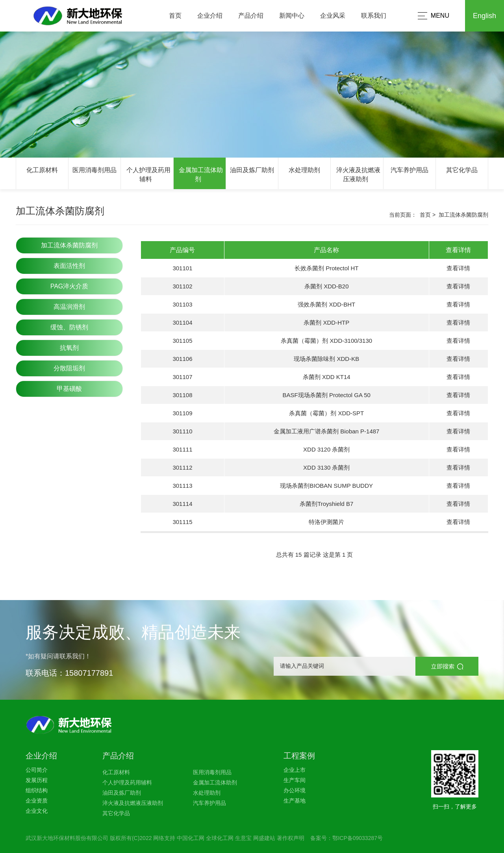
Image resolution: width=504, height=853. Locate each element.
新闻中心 (292, 16)
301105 (182, 341)
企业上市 (295, 770)
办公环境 (295, 790)
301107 (182, 377)
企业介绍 (210, 16)
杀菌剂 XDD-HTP (326, 322)
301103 (182, 304)
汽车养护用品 (409, 170)
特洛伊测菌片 (326, 522)
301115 (182, 522)
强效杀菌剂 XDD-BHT (326, 304)
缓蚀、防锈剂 (69, 327)
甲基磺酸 (69, 389)
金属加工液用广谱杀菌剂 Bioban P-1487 (326, 431)
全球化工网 (220, 838)
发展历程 (37, 780)
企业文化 (37, 811)
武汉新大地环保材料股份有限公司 (67, 838)
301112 (182, 467)
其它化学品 (462, 170)
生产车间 (295, 780)
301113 (182, 486)
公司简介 (37, 770)
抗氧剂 (69, 348)
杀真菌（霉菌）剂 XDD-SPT (326, 413)
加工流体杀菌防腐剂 (69, 245)
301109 (182, 413)
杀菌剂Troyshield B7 (326, 504)
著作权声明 (291, 838)
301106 (182, 359)
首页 (175, 16)
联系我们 (374, 16)
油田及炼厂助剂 (252, 170)
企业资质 (37, 801)
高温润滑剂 (69, 307)
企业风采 (333, 16)
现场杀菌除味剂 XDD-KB (326, 359)
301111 (182, 449)
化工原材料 (42, 170)
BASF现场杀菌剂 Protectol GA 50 (327, 395)
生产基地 (295, 801)
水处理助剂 (304, 170)
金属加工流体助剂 (215, 782)
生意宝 (243, 838)
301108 (182, 395)
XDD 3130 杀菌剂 (326, 467)
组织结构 (37, 790)
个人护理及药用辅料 (127, 782)
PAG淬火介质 (69, 286)
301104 (182, 322)
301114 (182, 504)
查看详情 (458, 268)
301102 (182, 286)
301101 (182, 268)
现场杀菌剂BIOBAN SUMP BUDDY (326, 486)
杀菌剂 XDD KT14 (327, 377)
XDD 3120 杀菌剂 (326, 449)
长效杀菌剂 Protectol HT (327, 268)
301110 (182, 431)
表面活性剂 (69, 266)
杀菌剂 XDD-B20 (327, 286)
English (485, 16)
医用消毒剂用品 (94, 170)
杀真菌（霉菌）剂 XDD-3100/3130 (326, 341)
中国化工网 (191, 838)
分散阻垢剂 (69, 368)
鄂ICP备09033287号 (358, 838)
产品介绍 (251, 16)
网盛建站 (264, 838)
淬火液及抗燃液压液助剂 (133, 803)
